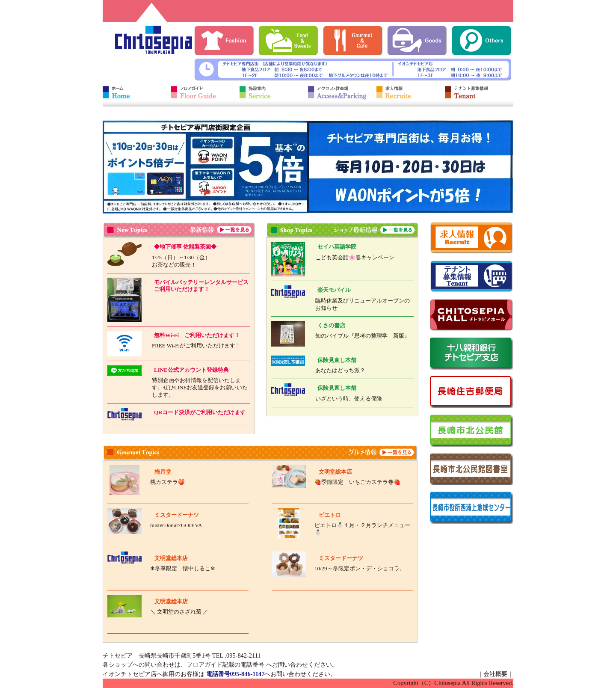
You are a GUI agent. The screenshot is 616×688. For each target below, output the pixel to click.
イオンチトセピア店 (130, 674)
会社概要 (495, 674)
